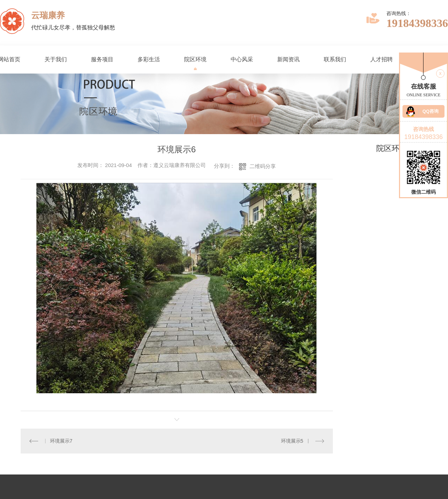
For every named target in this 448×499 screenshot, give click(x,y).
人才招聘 (381, 59)
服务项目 (102, 59)
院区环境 (195, 59)
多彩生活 (149, 59)
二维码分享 (263, 166)
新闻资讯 (288, 59)
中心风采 (242, 59)
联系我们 (335, 59)
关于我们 (56, 59)
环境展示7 (61, 441)
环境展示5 (292, 441)
